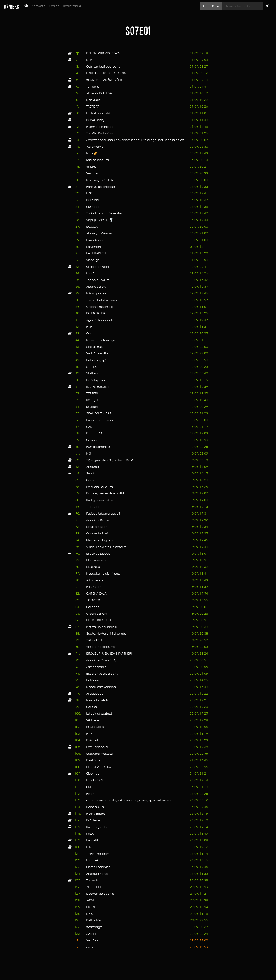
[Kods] (242, 6)
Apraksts (38, 6)
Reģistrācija (72, 6)
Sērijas (54, 6)
